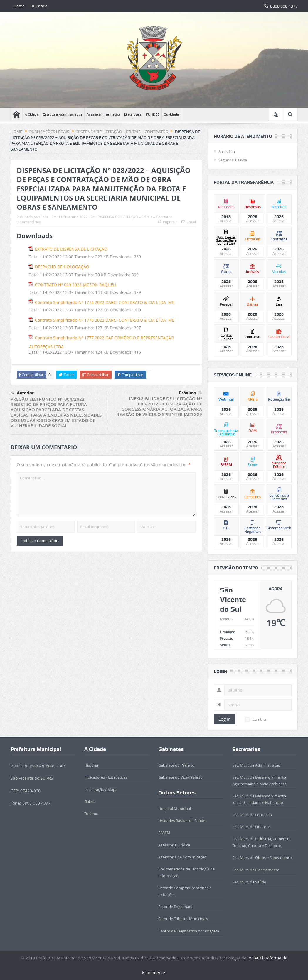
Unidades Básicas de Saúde (182, 821)
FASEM (164, 833)
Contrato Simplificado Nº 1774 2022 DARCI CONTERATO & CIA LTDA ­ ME (105, 302)
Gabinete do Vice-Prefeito (180, 777)
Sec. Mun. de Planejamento (256, 870)
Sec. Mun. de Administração (256, 765)
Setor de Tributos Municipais (183, 919)
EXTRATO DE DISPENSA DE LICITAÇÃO (71, 249)
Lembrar (256, 719)
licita (45, 217)
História (91, 765)
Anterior (22, 393)
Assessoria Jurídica (174, 845)
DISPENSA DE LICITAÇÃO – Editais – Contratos (135, 217)
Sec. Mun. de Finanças (251, 827)
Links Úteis (133, 114)
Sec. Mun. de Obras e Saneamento (262, 858)
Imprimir (168, 222)
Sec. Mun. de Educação (252, 815)
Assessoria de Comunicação (182, 857)
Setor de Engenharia (176, 907)
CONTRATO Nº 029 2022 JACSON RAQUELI (76, 285)
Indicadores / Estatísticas (106, 777)
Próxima (190, 393)
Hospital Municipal (175, 809)
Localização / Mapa (101, 789)
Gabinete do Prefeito (176, 765)
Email (189, 222)
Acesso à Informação (103, 114)
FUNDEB (153, 114)
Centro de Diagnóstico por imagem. (189, 931)
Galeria (90, 801)
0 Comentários (29, 222)
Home (19, 6)
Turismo (91, 814)
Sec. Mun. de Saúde (249, 882)
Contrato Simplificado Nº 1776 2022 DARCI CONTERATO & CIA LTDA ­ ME (105, 320)
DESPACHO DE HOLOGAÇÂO (62, 267)
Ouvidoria (39, 6)
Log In (225, 719)
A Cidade (32, 114)
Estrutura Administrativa (63, 114)
